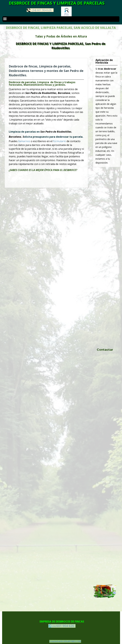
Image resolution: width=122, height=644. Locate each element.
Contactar (105, 350)
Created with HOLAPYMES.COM (65, 641)
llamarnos (30, 137)
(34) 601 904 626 (39, 10)
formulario (57, 137)
